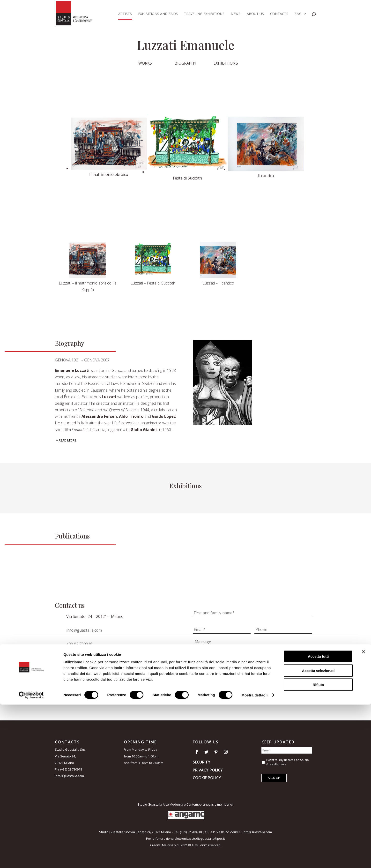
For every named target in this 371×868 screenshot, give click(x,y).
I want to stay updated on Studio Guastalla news (236, 675)
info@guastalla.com (84, 630)
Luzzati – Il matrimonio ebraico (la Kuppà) (88, 286)
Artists (125, 14)
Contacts (279, 14)
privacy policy (248, 665)
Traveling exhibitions (204, 14)
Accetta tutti (318, 820)
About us (255, 14)
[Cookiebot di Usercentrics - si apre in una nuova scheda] (31, 859)
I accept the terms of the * (229, 665)
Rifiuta (318, 848)
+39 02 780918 (79, 644)
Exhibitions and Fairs (158, 14)
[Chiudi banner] (364, 815)
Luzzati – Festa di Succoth (153, 283)
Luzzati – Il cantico (218, 283)
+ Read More (66, 440)
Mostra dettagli (254, 858)
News (236, 14)
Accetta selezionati (318, 834)
